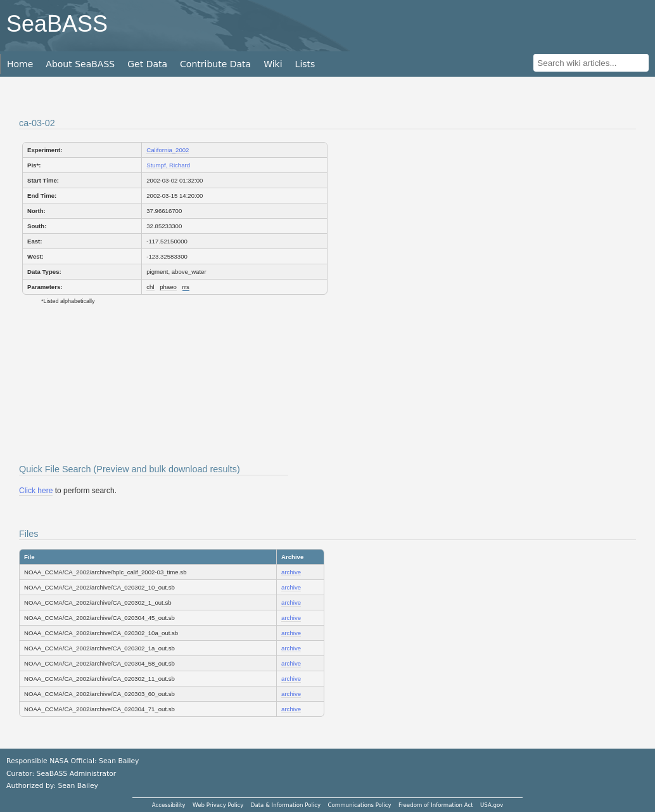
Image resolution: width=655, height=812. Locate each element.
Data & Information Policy (286, 805)
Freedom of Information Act (436, 805)
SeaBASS (57, 24)
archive (291, 572)
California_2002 (168, 150)
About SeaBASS (80, 64)
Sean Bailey (78, 786)
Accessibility (169, 805)
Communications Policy (359, 805)
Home (20, 64)
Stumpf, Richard (168, 165)
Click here (36, 491)
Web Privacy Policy (218, 805)
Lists (305, 64)
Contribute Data (215, 64)
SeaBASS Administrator (77, 774)
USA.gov (492, 805)
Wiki (273, 64)
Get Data (147, 64)
